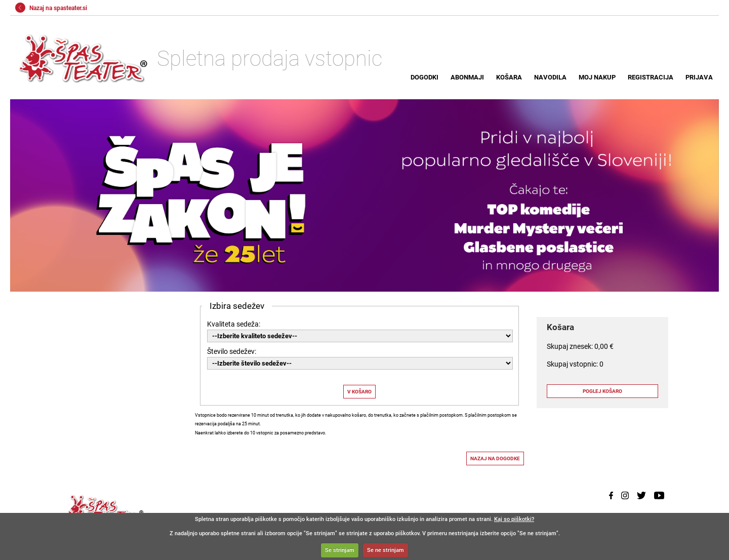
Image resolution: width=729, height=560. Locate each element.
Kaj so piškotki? (514, 519)
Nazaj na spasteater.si (51, 8)
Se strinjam (340, 550)
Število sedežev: (232, 351)
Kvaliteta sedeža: (234, 324)
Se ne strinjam (386, 550)
